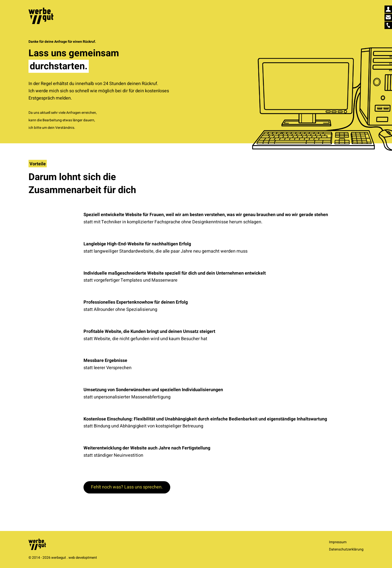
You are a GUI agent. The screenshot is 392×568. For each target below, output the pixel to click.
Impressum (338, 542)
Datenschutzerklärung (346, 549)
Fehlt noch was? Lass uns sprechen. (127, 487)
